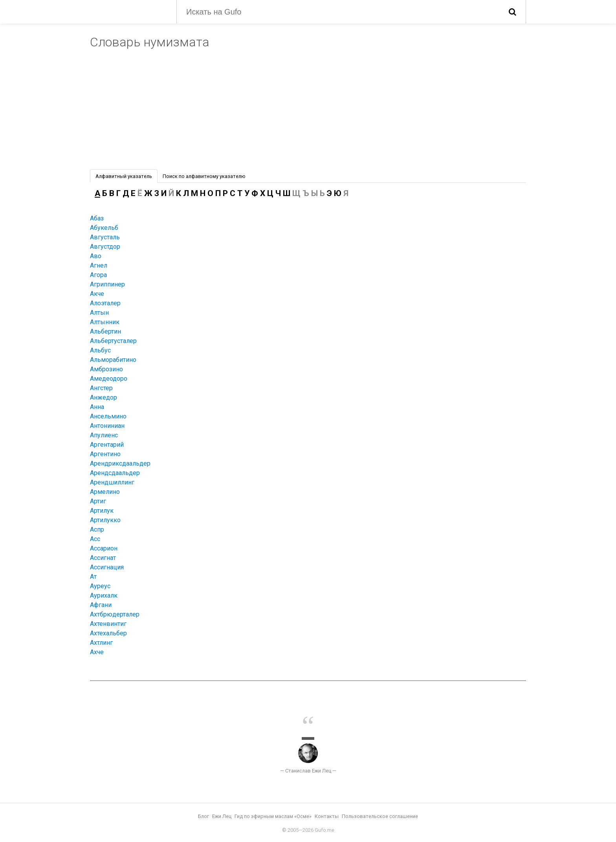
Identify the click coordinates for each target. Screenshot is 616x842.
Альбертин (105, 331)
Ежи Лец (222, 816)
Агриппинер (107, 284)
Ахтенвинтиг (108, 624)
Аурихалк (104, 595)
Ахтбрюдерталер (115, 614)
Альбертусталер (113, 341)
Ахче (97, 652)
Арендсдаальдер (115, 473)
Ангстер (101, 388)
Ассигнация (107, 567)
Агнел (99, 265)
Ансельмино (108, 416)
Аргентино (105, 454)
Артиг (98, 501)
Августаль (105, 237)
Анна (97, 407)
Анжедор (104, 397)
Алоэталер (105, 303)
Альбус (100, 350)
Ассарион (104, 548)
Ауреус (100, 586)
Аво (96, 256)
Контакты (327, 816)
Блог (203, 816)
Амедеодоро (109, 379)
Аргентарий (107, 445)
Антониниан (107, 426)
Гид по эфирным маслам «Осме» (273, 816)
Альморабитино (113, 360)
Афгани (101, 605)
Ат (93, 577)
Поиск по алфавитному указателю (204, 176)
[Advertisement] (308, 110)
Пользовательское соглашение (380, 816)
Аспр (97, 529)
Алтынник (105, 322)
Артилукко (105, 520)
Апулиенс (104, 435)
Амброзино (106, 369)
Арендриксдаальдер (120, 463)
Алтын (99, 313)
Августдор (105, 247)
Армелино (105, 492)
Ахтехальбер (108, 633)
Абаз (97, 218)
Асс (95, 539)
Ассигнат (103, 558)
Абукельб (104, 228)
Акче (97, 294)
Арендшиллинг (112, 482)
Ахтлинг (101, 643)
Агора (98, 275)
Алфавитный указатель (124, 176)
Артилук (102, 511)
